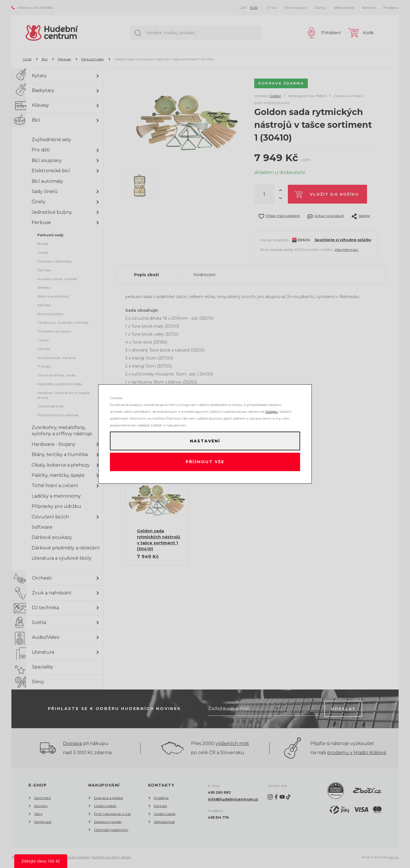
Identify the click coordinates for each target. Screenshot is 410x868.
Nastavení (205, 440)
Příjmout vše (205, 463)
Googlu (271, 410)
